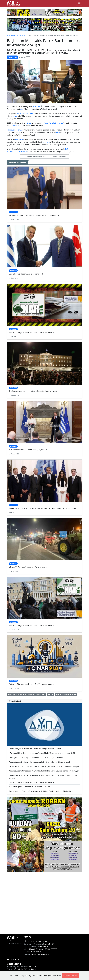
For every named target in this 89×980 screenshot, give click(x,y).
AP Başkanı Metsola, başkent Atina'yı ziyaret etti (28, 450)
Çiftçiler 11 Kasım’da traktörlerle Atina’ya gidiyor (28, 567)
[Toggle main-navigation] (79, 3)
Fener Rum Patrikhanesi (53, 123)
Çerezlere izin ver (70, 975)
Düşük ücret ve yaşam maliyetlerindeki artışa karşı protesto (33, 391)
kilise (15, 126)
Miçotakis (36, 106)
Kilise (15, 116)
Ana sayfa (11, 35)
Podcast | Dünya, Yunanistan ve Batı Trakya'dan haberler (32, 332)
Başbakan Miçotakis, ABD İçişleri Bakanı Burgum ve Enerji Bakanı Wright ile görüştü (43, 508)
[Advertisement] (45, 903)
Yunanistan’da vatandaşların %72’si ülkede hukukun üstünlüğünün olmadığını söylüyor (44, 771)
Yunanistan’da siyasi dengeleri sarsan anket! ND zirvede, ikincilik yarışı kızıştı (40, 762)
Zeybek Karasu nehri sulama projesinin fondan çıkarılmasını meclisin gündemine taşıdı (44, 766)
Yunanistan (22, 35)
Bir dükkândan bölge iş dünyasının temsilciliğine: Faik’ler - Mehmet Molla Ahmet (41, 791)
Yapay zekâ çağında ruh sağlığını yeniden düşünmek (30, 787)
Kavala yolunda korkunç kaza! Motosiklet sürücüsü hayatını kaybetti (36, 758)
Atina (22, 109)
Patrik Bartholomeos (25, 113)
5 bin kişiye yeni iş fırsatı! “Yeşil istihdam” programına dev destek (35, 749)
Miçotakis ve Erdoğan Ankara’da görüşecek (26, 274)
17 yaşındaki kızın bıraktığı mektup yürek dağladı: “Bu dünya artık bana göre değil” (42, 753)
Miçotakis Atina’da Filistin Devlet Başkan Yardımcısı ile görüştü (34, 215)
